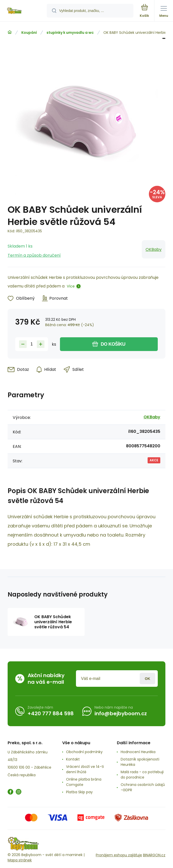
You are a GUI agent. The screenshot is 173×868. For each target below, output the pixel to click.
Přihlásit (147, 679)
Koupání (29, 33)
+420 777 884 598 (51, 713)
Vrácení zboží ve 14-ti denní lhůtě (85, 769)
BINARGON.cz (154, 855)
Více (71, 286)
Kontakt (73, 759)
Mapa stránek (20, 860)
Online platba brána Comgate (84, 782)
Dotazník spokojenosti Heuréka (140, 762)
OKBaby (154, 249)
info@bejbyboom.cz (121, 713)
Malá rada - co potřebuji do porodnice (142, 775)
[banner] (24, 11)
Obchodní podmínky (84, 752)
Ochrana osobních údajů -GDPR (143, 787)
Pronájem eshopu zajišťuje (119, 855)
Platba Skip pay (79, 792)
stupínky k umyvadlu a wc (70, 33)
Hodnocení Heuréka (138, 752)
